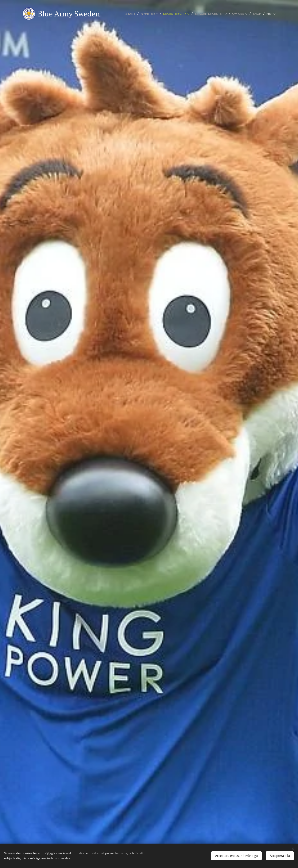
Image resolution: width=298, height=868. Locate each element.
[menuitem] (132, 14)
